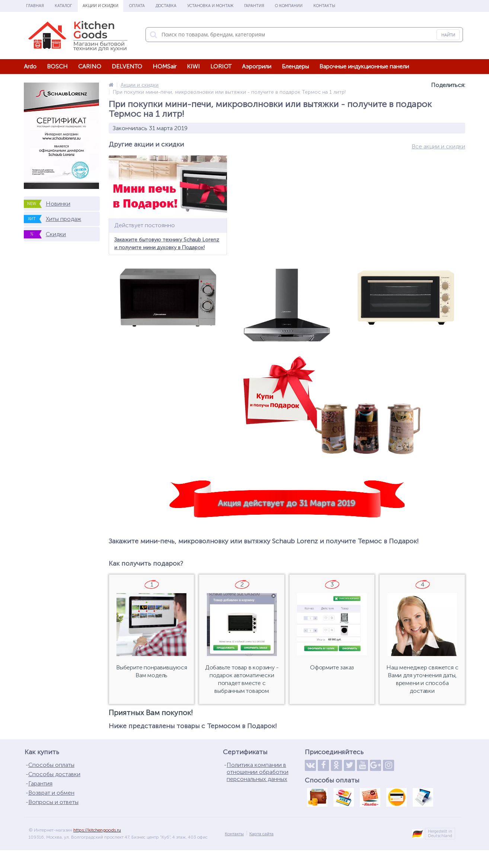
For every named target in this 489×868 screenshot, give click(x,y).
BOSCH (57, 66)
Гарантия (254, 6)
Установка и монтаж (210, 6)
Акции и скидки (100, 6)
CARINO (90, 66)
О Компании (289, 6)
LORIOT (221, 66)
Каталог (63, 6)
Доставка (166, 6)
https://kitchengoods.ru (97, 830)
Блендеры (295, 66)
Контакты (324, 6)
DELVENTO (127, 66)
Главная (35, 6)
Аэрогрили (257, 66)
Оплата (137, 6)
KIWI (193, 66)
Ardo (30, 66)
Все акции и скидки (438, 146)
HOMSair (164, 66)
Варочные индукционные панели (364, 66)
